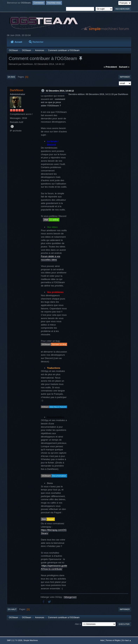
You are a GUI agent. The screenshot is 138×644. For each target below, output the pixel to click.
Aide (102, 640)
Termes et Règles (113, 640)
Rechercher (36, 42)
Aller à (78, 624)
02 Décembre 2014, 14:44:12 (60, 91)
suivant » (124, 67)
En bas (11, 77)
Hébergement (70, 597)
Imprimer (125, 77)
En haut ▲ (127, 640)
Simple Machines (31, 640)
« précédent (110, 67)
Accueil (16, 42)
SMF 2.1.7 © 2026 (15, 640)
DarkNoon (16, 90)
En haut (12, 609)
